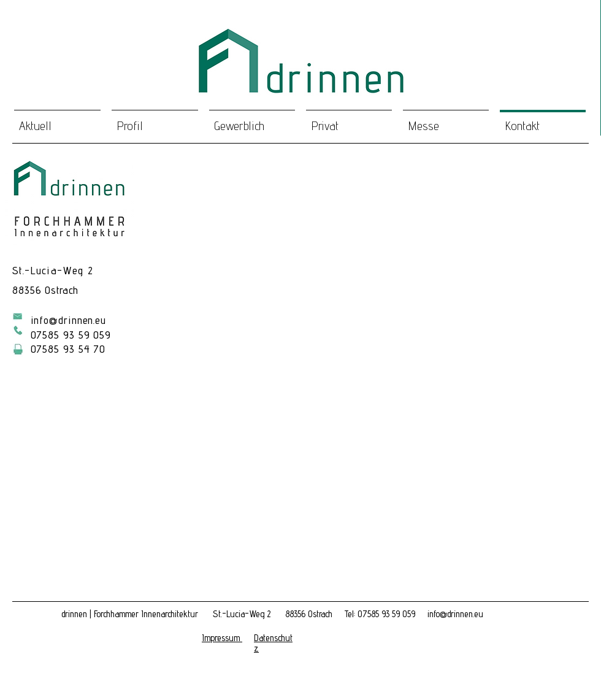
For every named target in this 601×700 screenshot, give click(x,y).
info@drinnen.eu (69, 320)
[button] (222, 638)
